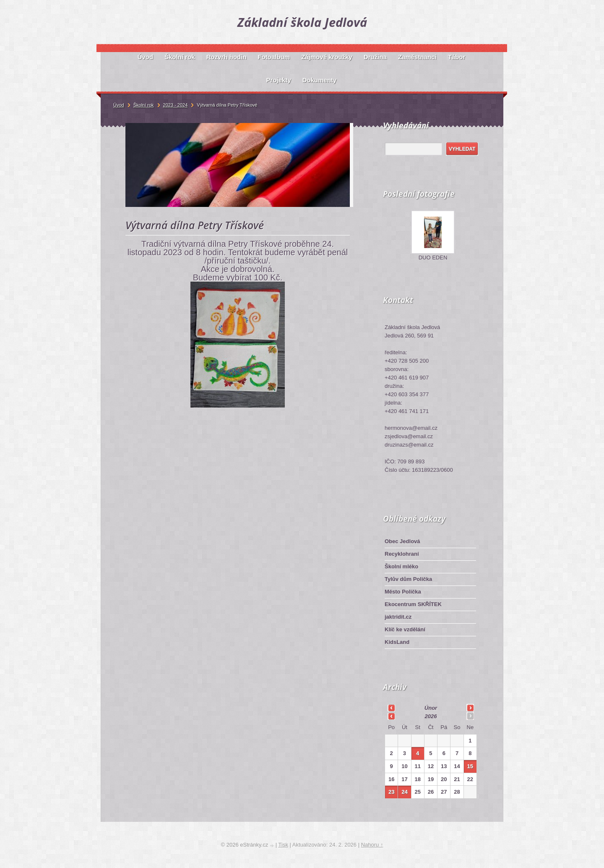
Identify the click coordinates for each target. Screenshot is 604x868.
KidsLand (397, 642)
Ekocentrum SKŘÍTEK (413, 604)
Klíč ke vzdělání (405, 629)
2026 (431, 716)
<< (391, 708)
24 (404, 792)
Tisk (283, 845)
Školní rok (144, 105)
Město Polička (403, 592)
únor (431, 708)
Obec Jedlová (402, 541)
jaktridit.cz (398, 617)
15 (470, 766)
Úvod (119, 105)
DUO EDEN (433, 258)
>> (470, 708)
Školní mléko (401, 566)
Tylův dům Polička (408, 579)
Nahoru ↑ (372, 845)
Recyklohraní (402, 554)
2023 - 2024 (176, 105)
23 (391, 792)
